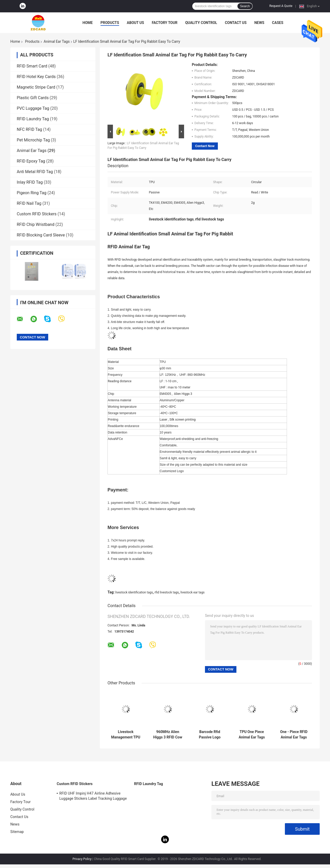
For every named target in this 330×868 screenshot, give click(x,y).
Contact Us (236, 23)
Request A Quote (281, 6)
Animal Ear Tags (57, 41)
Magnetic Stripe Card (36, 87)
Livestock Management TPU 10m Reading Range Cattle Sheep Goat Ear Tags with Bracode (126, 735)
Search (245, 6)
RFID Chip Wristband (36, 224)
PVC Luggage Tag (33, 108)
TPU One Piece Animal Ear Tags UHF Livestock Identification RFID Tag (252, 735)
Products (110, 23)
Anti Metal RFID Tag (35, 172)
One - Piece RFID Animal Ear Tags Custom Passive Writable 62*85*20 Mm (294, 735)
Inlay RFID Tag (30, 182)
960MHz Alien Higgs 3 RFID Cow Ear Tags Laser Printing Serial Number (168, 735)
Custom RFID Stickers (37, 214)
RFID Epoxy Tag (31, 161)
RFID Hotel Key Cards (36, 77)
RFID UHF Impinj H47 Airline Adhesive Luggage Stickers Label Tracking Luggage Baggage (93, 797)
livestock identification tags (134, 592)
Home (88, 23)
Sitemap (17, 832)
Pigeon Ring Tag (32, 193)
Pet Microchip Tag (33, 140)
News (259, 23)
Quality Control (201, 23)
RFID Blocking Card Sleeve (41, 235)
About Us (135, 23)
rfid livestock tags (167, 592)
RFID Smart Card (32, 66)
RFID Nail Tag (29, 203)
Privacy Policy (82, 859)
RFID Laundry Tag (33, 119)
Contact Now (205, 146)
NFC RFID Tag (29, 129)
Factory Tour (165, 23)
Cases (278, 23)
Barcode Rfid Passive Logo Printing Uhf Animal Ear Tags (210, 735)
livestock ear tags (192, 592)
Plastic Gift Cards (33, 98)
